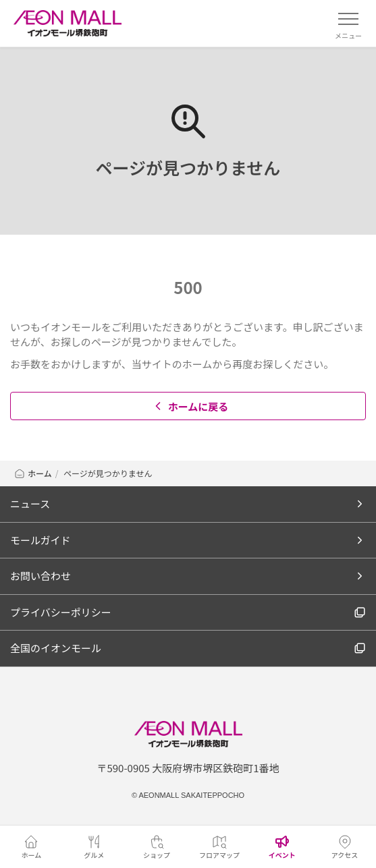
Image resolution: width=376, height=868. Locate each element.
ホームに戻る (190, 406)
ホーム (33, 473)
